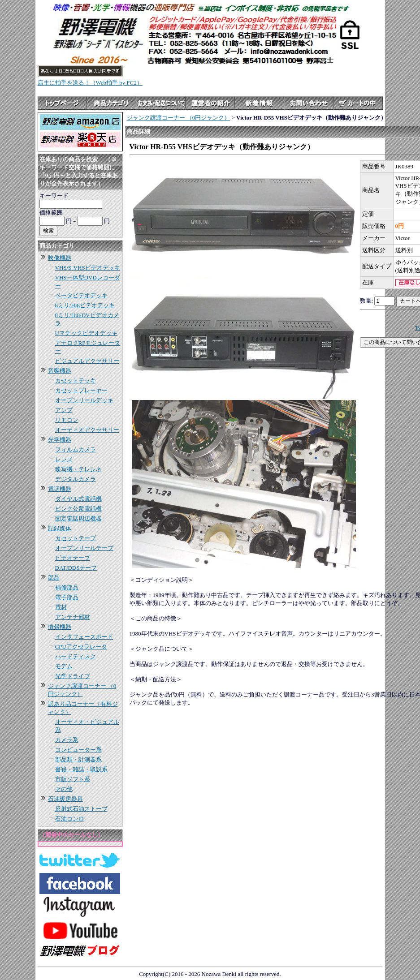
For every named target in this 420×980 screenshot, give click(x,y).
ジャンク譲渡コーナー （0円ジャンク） (179, 118)
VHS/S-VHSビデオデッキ (88, 268)
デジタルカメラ (76, 479)
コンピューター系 (78, 750)
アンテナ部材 (73, 617)
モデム (64, 666)
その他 (64, 789)
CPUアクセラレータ (81, 647)
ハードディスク (76, 656)
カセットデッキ (76, 380)
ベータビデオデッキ (81, 295)
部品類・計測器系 (78, 759)
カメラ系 (67, 740)
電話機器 (60, 489)
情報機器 (60, 627)
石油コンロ (70, 819)
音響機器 (60, 371)
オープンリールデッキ (84, 400)
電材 (61, 607)
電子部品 (67, 597)
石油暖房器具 (65, 799)
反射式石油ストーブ (81, 809)
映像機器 (60, 258)
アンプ (64, 410)
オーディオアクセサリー (87, 430)
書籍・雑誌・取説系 (81, 769)
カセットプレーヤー (81, 390)
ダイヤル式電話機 (78, 499)
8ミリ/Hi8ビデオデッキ (85, 305)
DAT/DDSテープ (76, 568)
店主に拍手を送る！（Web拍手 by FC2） (90, 83)
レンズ (64, 459)
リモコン (67, 420)
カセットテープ (76, 538)
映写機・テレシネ (78, 469)
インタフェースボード (84, 637)
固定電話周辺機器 (78, 518)
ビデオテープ (73, 558)
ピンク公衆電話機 (78, 509)
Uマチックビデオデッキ (86, 333)
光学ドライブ (73, 676)
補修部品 (67, 587)
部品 (54, 578)
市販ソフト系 (73, 779)
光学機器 (60, 440)
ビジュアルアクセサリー (87, 361)
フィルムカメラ (76, 449)
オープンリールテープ (84, 548)
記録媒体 (60, 528)
